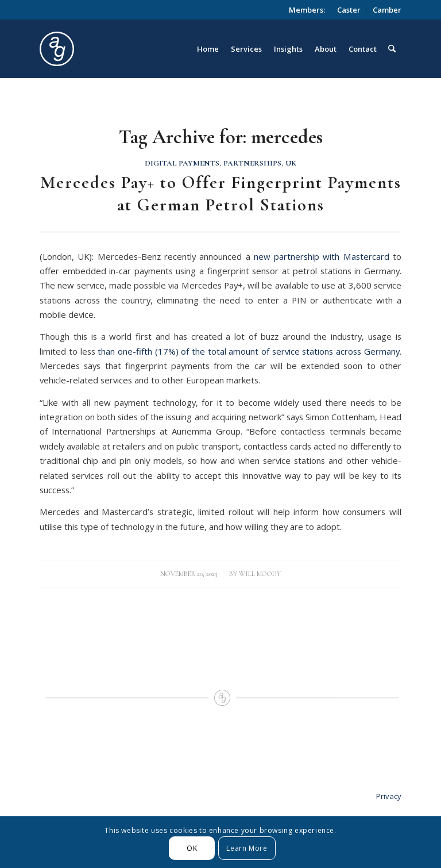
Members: (307, 10)
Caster (349, 10)
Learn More (247, 848)
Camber (387, 10)
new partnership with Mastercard (322, 256)
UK (291, 163)
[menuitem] (307, 10)
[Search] (392, 49)
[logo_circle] (121, 49)
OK (192, 848)
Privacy (389, 796)
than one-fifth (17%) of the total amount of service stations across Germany (249, 351)
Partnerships (252, 163)
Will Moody (260, 574)
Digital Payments (182, 163)
